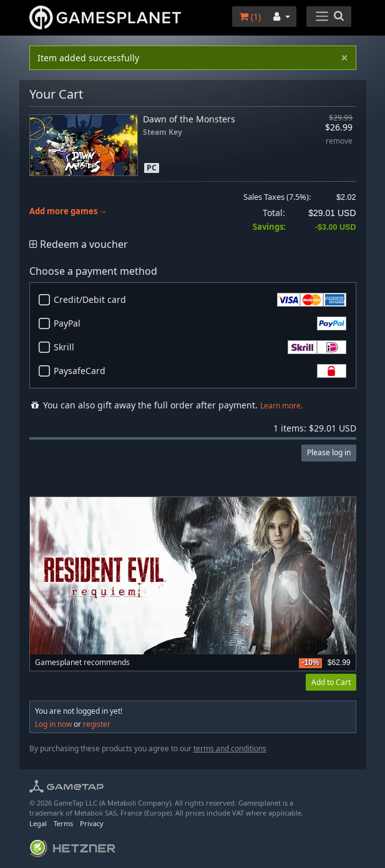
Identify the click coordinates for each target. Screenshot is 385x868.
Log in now (53, 724)
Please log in (329, 452)
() (250, 17)
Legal (38, 823)
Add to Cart (331, 682)
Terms (63, 823)
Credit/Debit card (200, 300)
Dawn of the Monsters (189, 119)
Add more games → (68, 211)
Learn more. (281, 406)
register (97, 724)
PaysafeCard (200, 371)
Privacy (92, 823)
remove (339, 141)
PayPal (200, 323)
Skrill (200, 347)
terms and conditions (230, 748)
